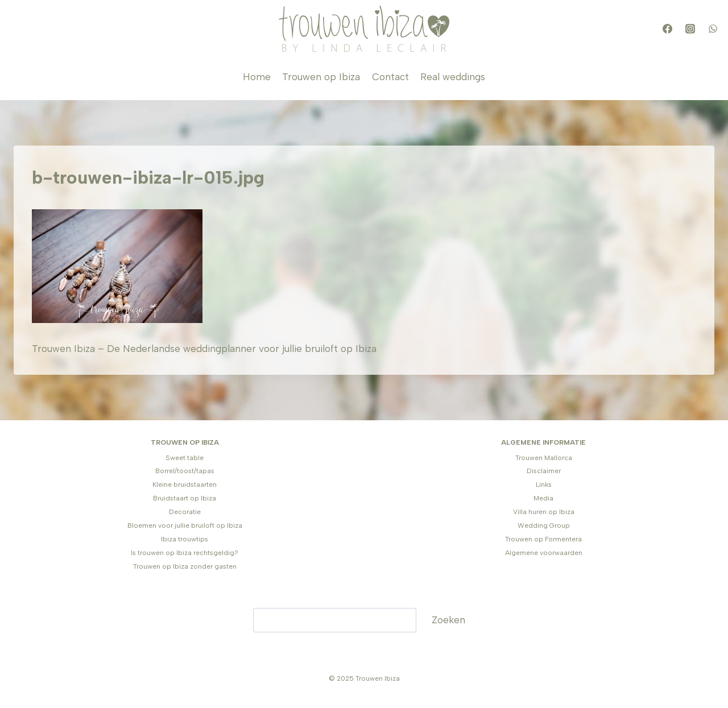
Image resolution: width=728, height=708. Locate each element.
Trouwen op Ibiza (321, 77)
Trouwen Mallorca (544, 458)
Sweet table (185, 458)
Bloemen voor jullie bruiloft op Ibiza (185, 525)
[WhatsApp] (713, 29)
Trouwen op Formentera (543, 539)
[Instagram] (690, 29)
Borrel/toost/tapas (185, 471)
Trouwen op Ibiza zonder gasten (185, 566)
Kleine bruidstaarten (185, 485)
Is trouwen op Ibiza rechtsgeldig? (185, 553)
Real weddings (453, 77)
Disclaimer (544, 471)
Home (257, 77)
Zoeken (448, 620)
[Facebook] (667, 29)
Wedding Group (544, 525)
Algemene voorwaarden (544, 553)
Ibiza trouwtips (185, 539)
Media (543, 498)
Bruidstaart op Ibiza (185, 498)
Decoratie (185, 512)
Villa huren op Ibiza (544, 512)
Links (544, 485)
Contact (390, 77)
